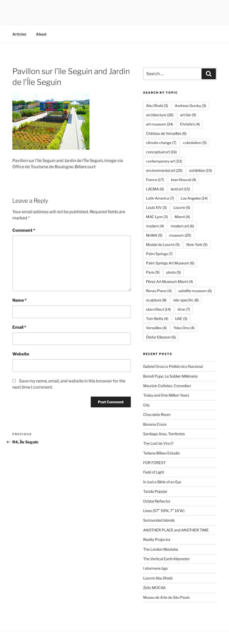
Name (20, 300)
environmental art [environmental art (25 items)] (164, 170)
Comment (24, 230)
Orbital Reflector (157, 501)
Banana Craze (155, 424)
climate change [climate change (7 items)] (161, 143)
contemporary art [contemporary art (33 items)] (164, 161)
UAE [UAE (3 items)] (181, 319)
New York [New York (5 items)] (197, 244)
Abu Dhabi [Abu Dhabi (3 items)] (157, 106)
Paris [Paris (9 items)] (153, 272)
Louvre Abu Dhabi (158, 578)
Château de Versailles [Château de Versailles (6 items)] (166, 133)
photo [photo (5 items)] (174, 272)
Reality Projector (157, 539)
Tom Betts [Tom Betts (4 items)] (157, 319)
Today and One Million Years (166, 395)
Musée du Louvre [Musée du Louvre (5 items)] (163, 244)
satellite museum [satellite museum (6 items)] (195, 291)
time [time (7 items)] (184, 309)
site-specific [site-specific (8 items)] (186, 300)
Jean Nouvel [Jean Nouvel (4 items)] (183, 180)
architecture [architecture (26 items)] (160, 115)
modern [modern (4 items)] (155, 226)
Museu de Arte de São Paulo (166, 597)
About (41, 34)
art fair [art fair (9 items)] (188, 115)
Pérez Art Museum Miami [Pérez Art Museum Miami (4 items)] (170, 281)
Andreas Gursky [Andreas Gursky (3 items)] (190, 106)
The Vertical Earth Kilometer (166, 559)
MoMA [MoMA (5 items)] (154, 235)
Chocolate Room (157, 414)
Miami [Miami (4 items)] (182, 217)
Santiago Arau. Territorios (164, 434)
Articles (19, 34)
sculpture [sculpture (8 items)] (156, 300)
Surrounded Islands (159, 520)
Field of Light (154, 472)
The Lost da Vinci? (158, 443)
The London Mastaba (161, 549)
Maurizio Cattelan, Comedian (167, 386)
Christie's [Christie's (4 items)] (190, 124)
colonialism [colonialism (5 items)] (195, 143)
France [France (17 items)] (155, 180)
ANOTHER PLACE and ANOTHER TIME (176, 530)
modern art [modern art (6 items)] (182, 226)
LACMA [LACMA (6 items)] (155, 189)
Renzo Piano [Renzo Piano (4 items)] (159, 291)
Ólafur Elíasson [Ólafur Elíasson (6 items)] (161, 337)
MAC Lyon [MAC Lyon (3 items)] (157, 217)
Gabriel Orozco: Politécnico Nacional (173, 366)
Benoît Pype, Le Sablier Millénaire (170, 376)
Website (21, 354)
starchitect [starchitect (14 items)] (158, 309)
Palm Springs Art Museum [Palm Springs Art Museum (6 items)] (170, 263)
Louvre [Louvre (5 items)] (182, 207)
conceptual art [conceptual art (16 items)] (161, 152)
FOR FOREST (154, 463)
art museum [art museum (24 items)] (160, 124)
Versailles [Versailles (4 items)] (156, 328)
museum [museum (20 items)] (180, 235)
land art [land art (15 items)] (180, 189)
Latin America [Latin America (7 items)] (160, 198)
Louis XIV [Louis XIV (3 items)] (156, 207)
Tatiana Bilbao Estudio (161, 453)
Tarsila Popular (155, 491)
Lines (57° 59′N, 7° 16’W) (164, 511)
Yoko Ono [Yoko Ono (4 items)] (184, 328)
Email (19, 327)
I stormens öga (155, 568)
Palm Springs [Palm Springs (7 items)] (159, 254)
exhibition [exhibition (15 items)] (201, 170)
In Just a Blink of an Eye (162, 482)
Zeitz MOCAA (154, 588)
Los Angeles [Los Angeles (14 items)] (194, 198)
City (146, 405)
